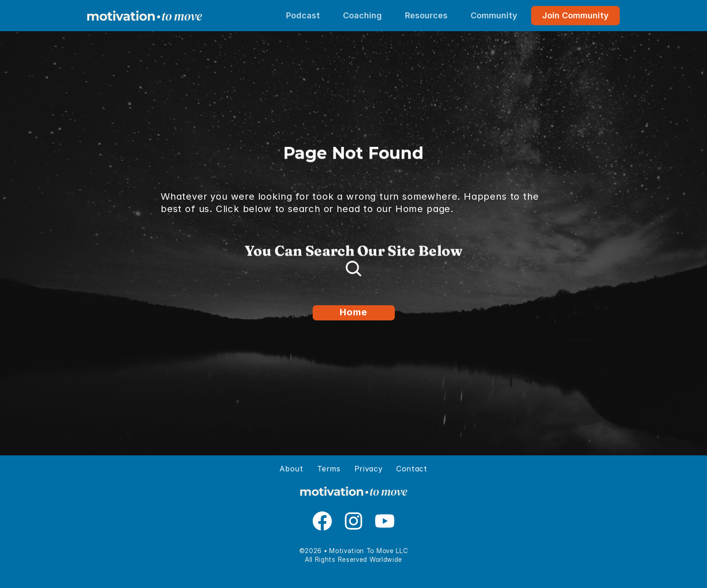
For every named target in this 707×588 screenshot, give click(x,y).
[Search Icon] (353, 269)
